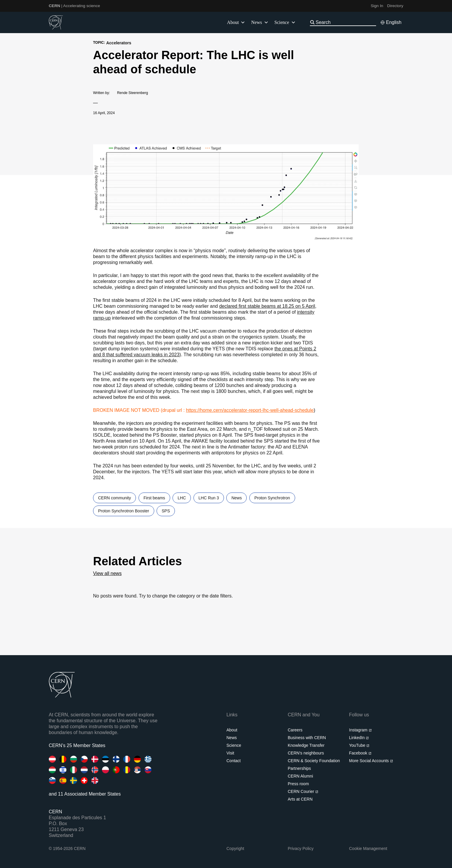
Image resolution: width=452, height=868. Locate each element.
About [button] (236, 22)
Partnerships (299, 768)
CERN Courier (303, 791)
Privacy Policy (301, 848)
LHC (182, 498)
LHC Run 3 (209, 498)
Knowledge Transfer (306, 745)
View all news (107, 573)
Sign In (377, 6)
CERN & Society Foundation (314, 761)
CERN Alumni (300, 776)
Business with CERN (307, 738)
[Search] (345, 22)
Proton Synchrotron (272, 498)
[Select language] (391, 22)
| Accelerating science (74, 6)
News (236, 498)
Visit (230, 753)
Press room (298, 784)
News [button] (260, 22)
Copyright (235, 848)
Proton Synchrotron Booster (124, 511)
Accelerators (119, 43)
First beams (154, 498)
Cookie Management (368, 848)
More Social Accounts (371, 761)
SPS (166, 511)
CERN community (114, 498)
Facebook (360, 753)
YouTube (359, 745)
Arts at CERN (300, 799)
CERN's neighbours (306, 753)
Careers (295, 730)
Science (285, 22)
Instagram (361, 730)
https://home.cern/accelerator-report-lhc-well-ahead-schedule (250, 410)
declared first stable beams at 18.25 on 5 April (267, 306)
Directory (395, 6)
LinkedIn (359, 738)
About (232, 730)
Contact (234, 761)
